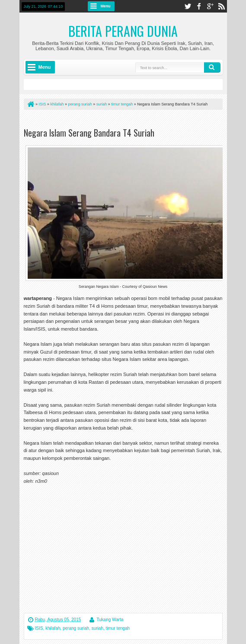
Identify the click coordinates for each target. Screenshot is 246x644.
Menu (106, 6)
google (210, 6)
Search (212, 67)
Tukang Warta (110, 620)
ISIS (39, 628)
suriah (97, 628)
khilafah (53, 628)
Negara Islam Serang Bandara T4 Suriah (89, 133)
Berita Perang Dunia (123, 31)
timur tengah (118, 628)
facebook (199, 6)
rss (221, 6)
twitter (188, 6)
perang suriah (76, 628)
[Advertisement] (125, 120)
